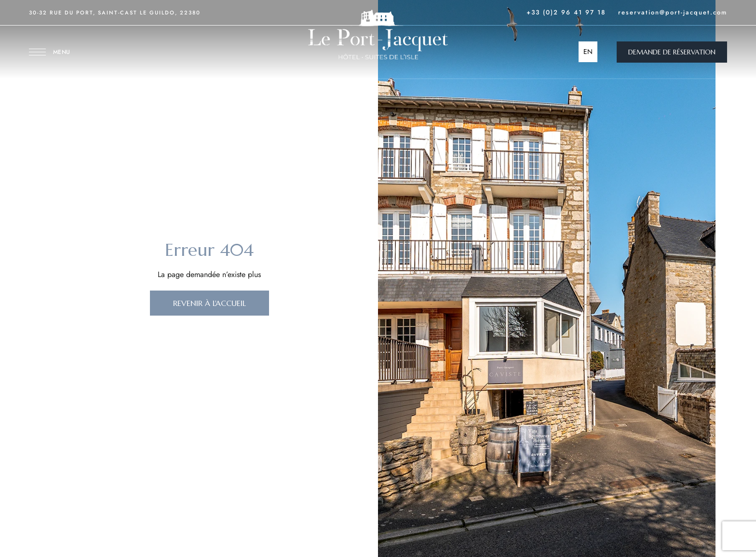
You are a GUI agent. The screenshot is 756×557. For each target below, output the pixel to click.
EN (588, 52)
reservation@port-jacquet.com (673, 12)
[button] (672, 52)
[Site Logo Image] (378, 34)
